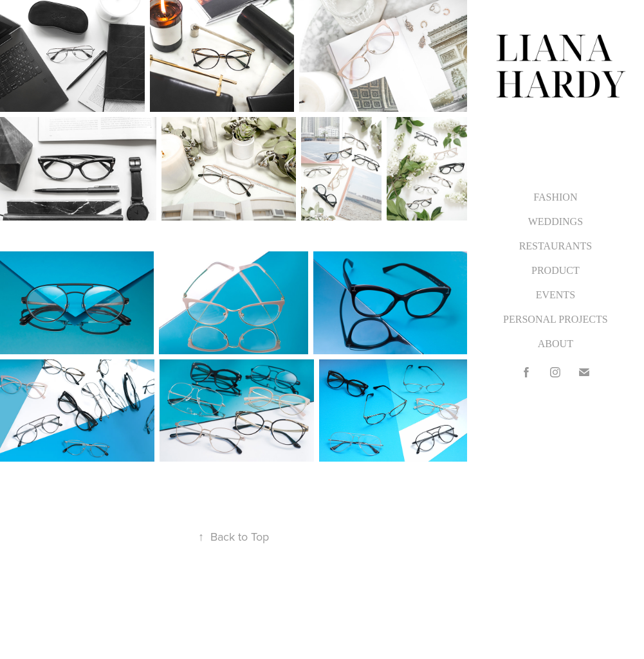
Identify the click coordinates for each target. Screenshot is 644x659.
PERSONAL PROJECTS (556, 319)
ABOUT (556, 344)
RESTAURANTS (556, 246)
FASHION (555, 197)
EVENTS (556, 295)
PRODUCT (556, 270)
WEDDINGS (556, 221)
